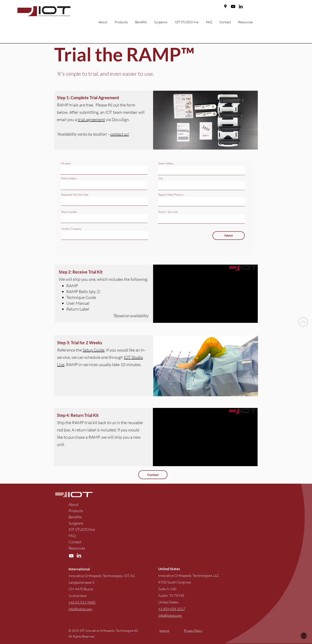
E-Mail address (69, 178)
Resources (77, 548)
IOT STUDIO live (82, 529)
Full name (66, 163)
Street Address (166, 163)
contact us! (120, 134)
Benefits (75, 517)
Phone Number (69, 212)
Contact (75, 542)
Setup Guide (94, 350)
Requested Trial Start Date (75, 195)
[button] (142, 22)
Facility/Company (71, 229)
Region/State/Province (171, 195)
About (74, 504)
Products (76, 511)
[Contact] (153, 475)
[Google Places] (225, 6)
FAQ (72, 536)
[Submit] (229, 236)
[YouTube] (233, 6)
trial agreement (91, 120)
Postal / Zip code (168, 212)
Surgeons (76, 523)
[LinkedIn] (241, 6)
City (161, 178)
